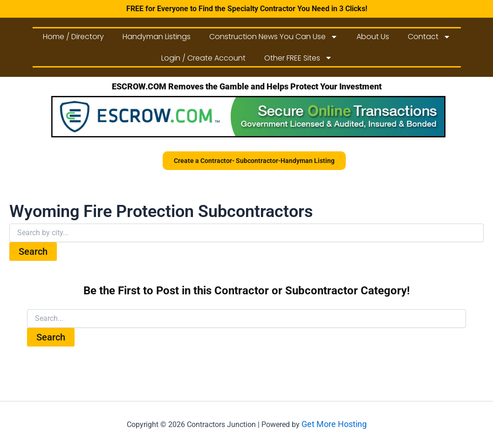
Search (33, 251)
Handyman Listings (157, 37)
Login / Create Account (203, 58)
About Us (373, 37)
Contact (429, 37)
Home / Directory (73, 37)
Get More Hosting (334, 424)
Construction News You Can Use (274, 37)
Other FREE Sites (298, 58)
